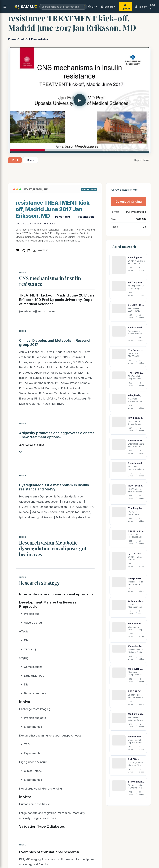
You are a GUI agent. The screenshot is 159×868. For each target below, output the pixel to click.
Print (15, 160)
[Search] (84, 7)
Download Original (129, 202)
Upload (126, 7)
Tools (140, 7)
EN (92, 7)
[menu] (5, 7)
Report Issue (142, 160)
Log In (153, 7)
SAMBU (26, 7)
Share (31, 160)
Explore (107, 7)
